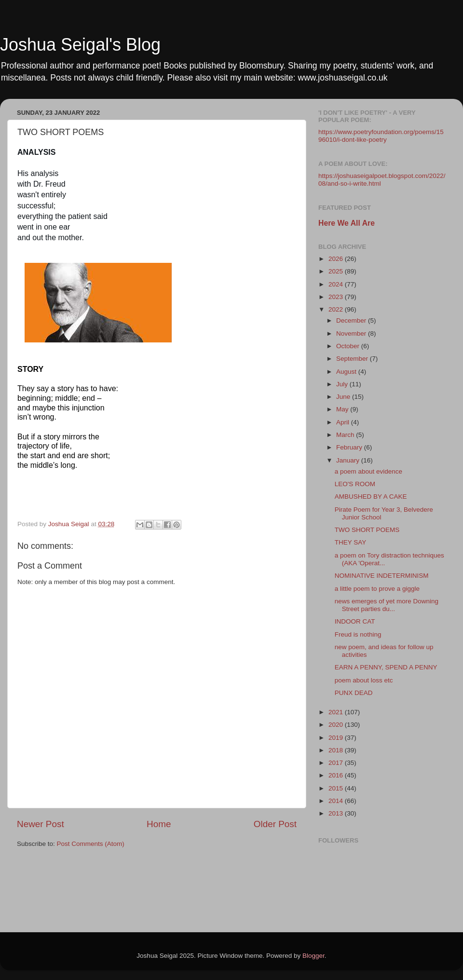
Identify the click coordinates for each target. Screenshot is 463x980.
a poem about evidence (368, 471)
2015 (337, 788)
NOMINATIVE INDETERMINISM (382, 576)
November (352, 333)
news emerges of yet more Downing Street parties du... (387, 605)
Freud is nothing (358, 634)
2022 (337, 309)
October (349, 346)
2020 (337, 725)
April (344, 422)
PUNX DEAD (354, 693)
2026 (337, 259)
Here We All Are (347, 223)
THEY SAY (351, 542)
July (343, 384)
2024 (337, 284)
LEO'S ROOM (355, 484)
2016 (337, 775)
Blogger (313, 956)
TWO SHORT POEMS (367, 530)
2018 (337, 750)
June (344, 397)
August (347, 372)
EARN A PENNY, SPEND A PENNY (386, 667)
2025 (337, 271)
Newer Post (41, 824)
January (349, 460)
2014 (337, 801)
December (352, 320)
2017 (337, 763)
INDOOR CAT (355, 621)
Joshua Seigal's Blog (80, 45)
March (346, 435)
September (353, 359)
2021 (337, 712)
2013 (337, 813)
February (350, 447)
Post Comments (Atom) (91, 844)
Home (159, 824)
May (343, 409)
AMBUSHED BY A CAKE (371, 497)
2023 (337, 297)
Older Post (275, 824)
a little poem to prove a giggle (377, 589)
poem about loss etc (364, 680)
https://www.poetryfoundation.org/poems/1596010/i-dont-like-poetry (381, 136)
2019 (337, 738)
